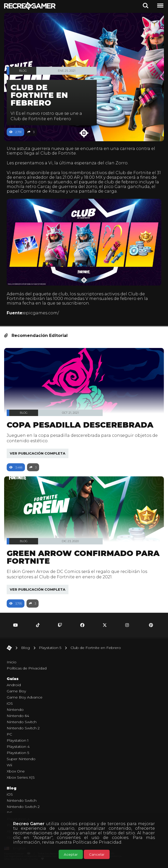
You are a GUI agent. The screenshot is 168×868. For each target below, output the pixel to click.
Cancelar (97, 854)
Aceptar (71, 854)
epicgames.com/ (41, 313)
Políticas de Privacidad (97, 842)
